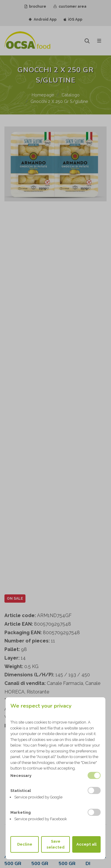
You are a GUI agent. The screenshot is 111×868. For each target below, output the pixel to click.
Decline (25, 844)
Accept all (86, 844)
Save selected (55, 844)
